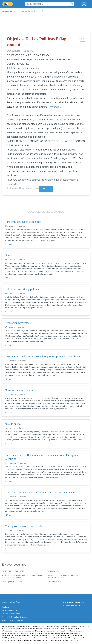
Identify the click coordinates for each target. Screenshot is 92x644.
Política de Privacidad (11, 614)
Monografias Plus (9, 11)
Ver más (46, 189)
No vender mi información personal (16, 627)
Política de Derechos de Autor (14, 617)
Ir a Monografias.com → (74, 602)
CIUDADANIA (53, 571)
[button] (82, 42)
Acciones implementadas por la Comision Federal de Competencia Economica (23, 576)
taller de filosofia (54, 582)
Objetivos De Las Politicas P (31, 11)
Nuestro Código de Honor (13, 624)
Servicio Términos (9, 610)
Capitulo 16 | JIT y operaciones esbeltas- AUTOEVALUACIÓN (64, 576)
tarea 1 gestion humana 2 (13, 582)
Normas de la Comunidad (13, 620)
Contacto (6, 607)
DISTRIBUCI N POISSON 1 (13, 571)
